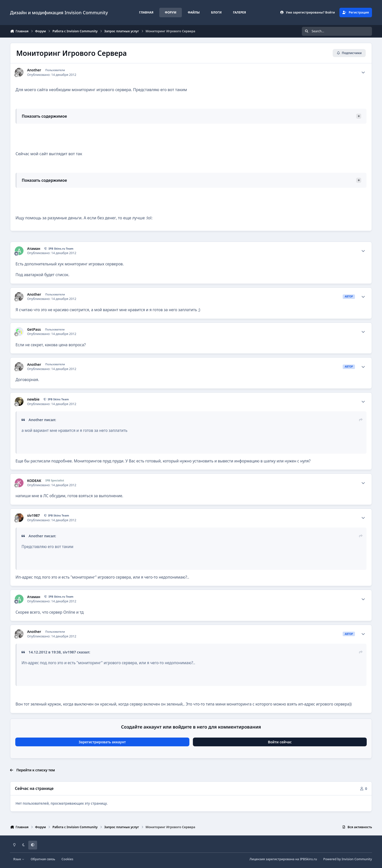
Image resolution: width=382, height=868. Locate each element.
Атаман (34, 249)
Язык (19, 859)
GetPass (34, 329)
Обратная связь (43, 859)
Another (34, 70)
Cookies (68, 859)
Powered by (348, 859)
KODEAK (34, 481)
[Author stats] (363, 72)
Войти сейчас (280, 742)
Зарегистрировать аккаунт (102, 742)
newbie (33, 399)
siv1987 (33, 515)
